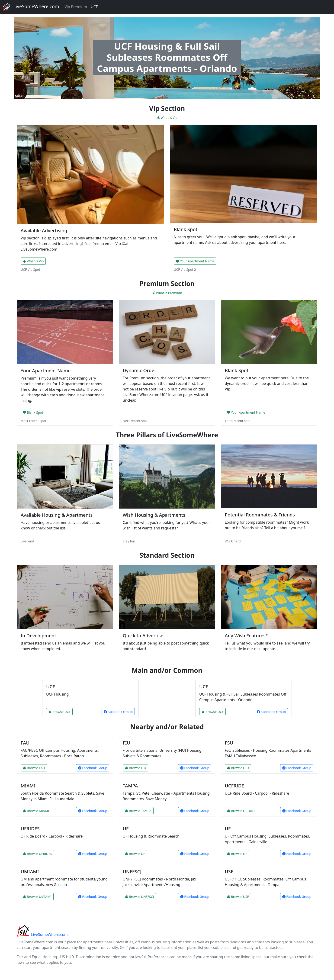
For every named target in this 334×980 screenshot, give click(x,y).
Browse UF (135, 854)
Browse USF (238, 897)
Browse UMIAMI (37, 897)
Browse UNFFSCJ (139, 897)
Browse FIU (135, 768)
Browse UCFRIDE (242, 811)
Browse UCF (59, 712)
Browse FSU (238, 768)
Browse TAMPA (138, 811)
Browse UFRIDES (37, 854)
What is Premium (167, 293)
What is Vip (167, 118)
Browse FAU (34, 768)
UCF (94, 7)
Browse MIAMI (36, 811)
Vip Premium (76, 7)
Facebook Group (118, 712)
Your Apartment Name (195, 261)
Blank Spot (33, 412)
